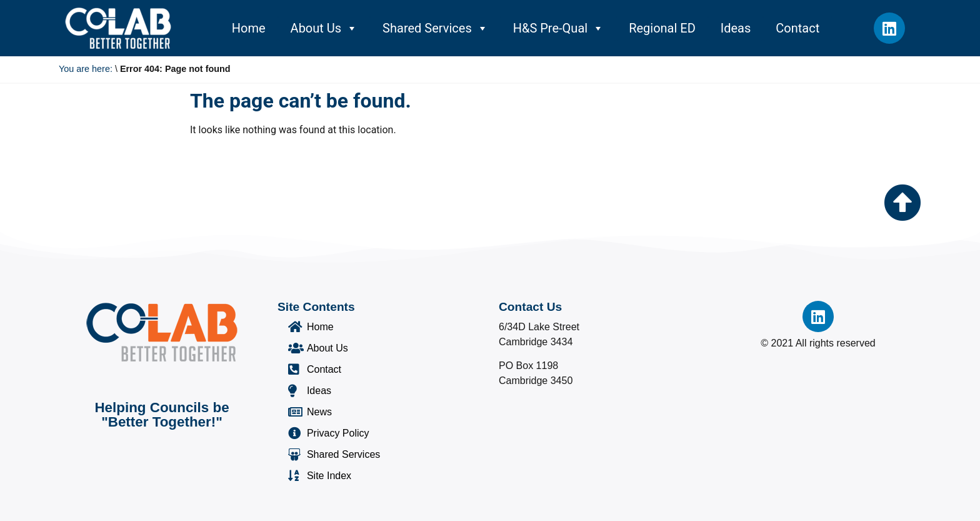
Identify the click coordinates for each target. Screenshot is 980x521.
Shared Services (435, 28)
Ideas (736, 28)
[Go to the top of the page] (902, 203)
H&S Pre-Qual (558, 28)
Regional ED (662, 28)
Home (249, 28)
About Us (324, 28)
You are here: (86, 69)
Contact (797, 28)
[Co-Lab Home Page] (118, 28)
